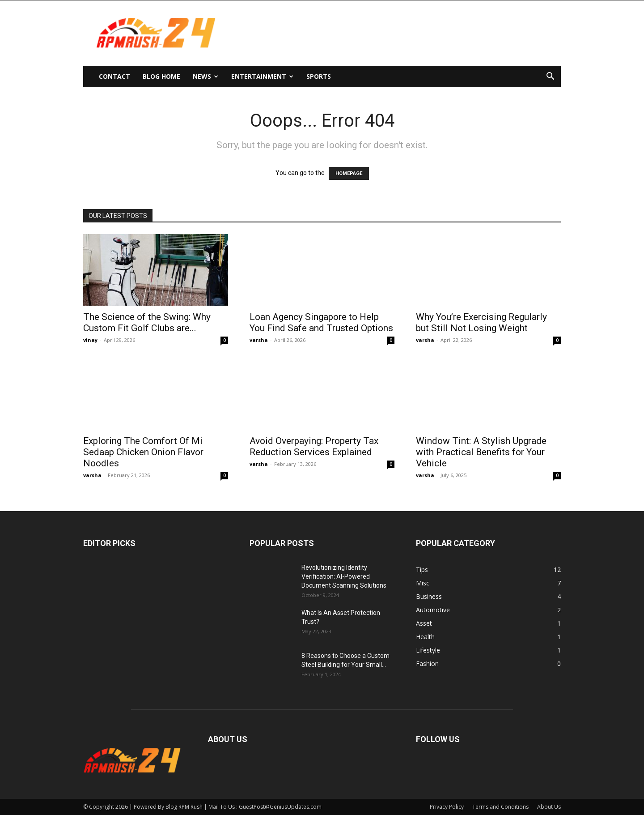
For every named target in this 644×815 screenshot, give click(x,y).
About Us (549, 807)
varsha (259, 340)
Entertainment (262, 76)
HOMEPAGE (349, 173)
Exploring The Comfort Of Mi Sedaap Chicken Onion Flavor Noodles (143, 452)
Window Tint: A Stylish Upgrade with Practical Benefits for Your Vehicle (481, 452)
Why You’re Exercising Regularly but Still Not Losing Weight (481, 322)
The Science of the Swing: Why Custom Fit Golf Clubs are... (147, 322)
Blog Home (161, 76)
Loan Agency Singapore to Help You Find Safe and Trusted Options (321, 322)
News (205, 76)
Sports (319, 76)
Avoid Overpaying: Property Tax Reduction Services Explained (314, 446)
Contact (114, 76)
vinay (90, 340)
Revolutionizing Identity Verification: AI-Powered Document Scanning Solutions (344, 576)
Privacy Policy (447, 807)
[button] (550, 77)
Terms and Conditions (500, 807)
